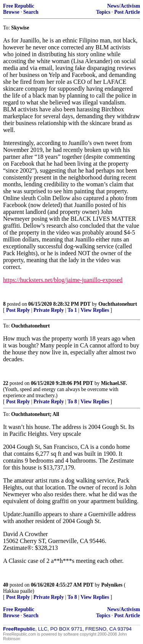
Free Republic (19, 6)
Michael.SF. (114, 383)
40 (6, 585)
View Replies (95, 310)
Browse (11, 12)
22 (6, 383)
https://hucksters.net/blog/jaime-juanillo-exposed (63, 280)
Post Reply (18, 310)
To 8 (72, 402)
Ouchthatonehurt (118, 304)
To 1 (72, 310)
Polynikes (112, 585)
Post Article (127, 12)
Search (31, 12)
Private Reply (49, 310)
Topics (103, 12)
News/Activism (124, 6)
